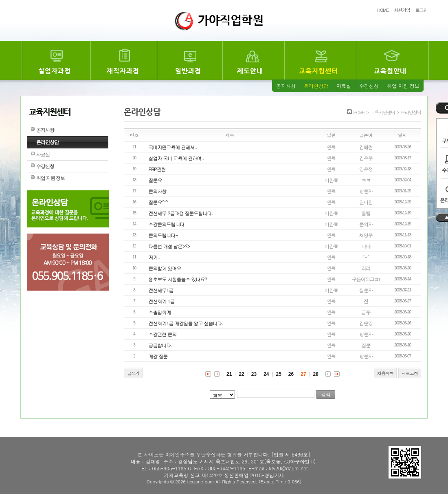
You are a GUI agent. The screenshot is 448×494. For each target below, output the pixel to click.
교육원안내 (390, 71)
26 (291, 374)
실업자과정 (55, 71)
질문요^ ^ (158, 202)
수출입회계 (160, 312)
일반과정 (188, 71)
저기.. (154, 257)
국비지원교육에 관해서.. (173, 147)
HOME (383, 10)
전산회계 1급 (162, 301)
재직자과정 (123, 71)
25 (279, 374)
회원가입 (402, 10)
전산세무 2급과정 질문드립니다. (181, 213)
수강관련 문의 (163, 334)
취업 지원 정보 (403, 86)
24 (266, 374)
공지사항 (286, 86)
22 (241, 374)
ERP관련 (157, 169)
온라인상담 (316, 86)
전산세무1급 (161, 290)
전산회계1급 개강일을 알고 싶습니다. (186, 323)
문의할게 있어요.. (166, 268)
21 (229, 374)
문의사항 (158, 191)
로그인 (422, 10)
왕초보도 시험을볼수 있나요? (178, 279)
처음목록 (385, 373)
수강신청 (369, 86)
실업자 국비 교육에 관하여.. (176, 158)
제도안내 (250, 71)
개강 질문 (158, 356)
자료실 (344, 86)
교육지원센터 (318, 71)
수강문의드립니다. (167, 224)
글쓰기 (133, 373)
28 (316, 374)
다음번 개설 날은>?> (169, 246)
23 (254, 374)
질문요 (155, 180)
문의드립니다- (164, 235)
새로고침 (410, 373)
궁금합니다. (160, 345)
